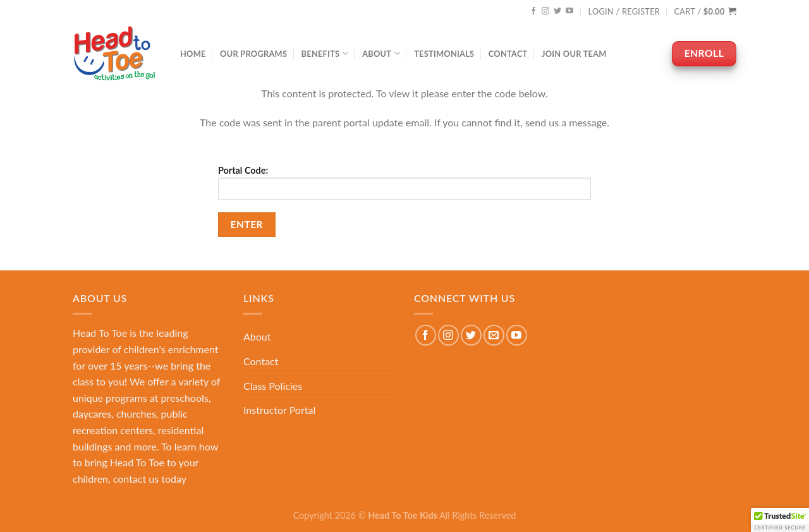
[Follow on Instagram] (545, 11)
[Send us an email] (494, 335)
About (381, 53)
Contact (508, 54)
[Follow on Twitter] (557, 11)
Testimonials (444, 54)
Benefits (325, 53)
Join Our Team (574, 54)
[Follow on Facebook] (533, 11)
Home (193, 54)
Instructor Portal (279, 410)
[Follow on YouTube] (569, 11)
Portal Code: (404, 182)
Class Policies (273, 386)
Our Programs (253, 54)
